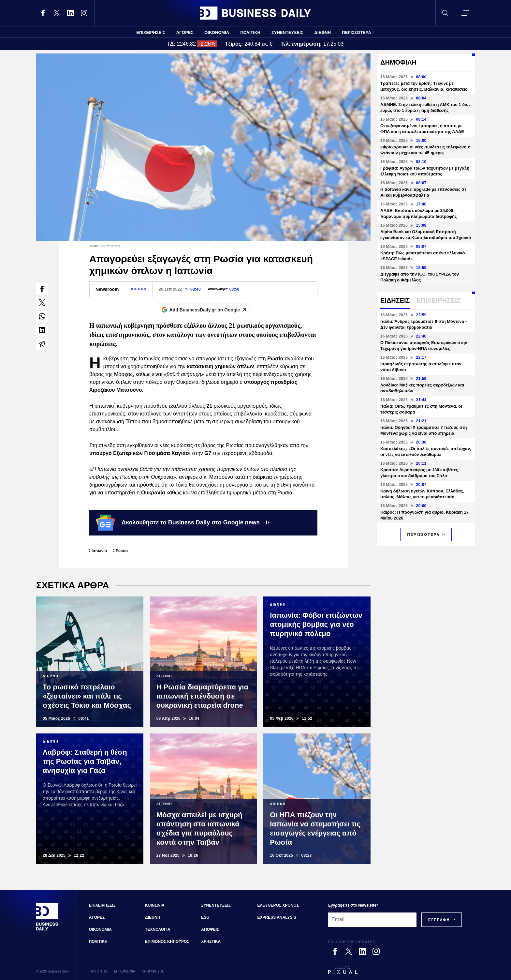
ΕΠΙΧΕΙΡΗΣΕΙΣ (151, 32)
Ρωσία (122, 551)
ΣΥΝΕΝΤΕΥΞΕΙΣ (287, 32)
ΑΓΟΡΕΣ (185, 32)
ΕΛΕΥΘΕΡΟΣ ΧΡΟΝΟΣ (278, 905)
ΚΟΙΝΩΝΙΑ (155, 905)
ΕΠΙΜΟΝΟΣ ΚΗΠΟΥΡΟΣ (167, 942)
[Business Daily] (47, 930)
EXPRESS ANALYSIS (277, 917)
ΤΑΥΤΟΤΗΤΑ (98, 971)
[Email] (372, 920)
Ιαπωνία (99, 551)
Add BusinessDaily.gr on (210, 310)
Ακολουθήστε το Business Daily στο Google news (183, 522)
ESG (205, 917)
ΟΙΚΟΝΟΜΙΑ (217, 32)
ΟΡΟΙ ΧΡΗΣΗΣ (153, 971)
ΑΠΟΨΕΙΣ (210, 929)
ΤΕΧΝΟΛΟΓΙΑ (158, 929)
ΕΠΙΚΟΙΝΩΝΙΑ (125, 971)
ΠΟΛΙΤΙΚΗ (250, 32)
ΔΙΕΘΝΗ (323, 32)
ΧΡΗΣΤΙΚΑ (211, 942)
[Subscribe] (439, 920)
